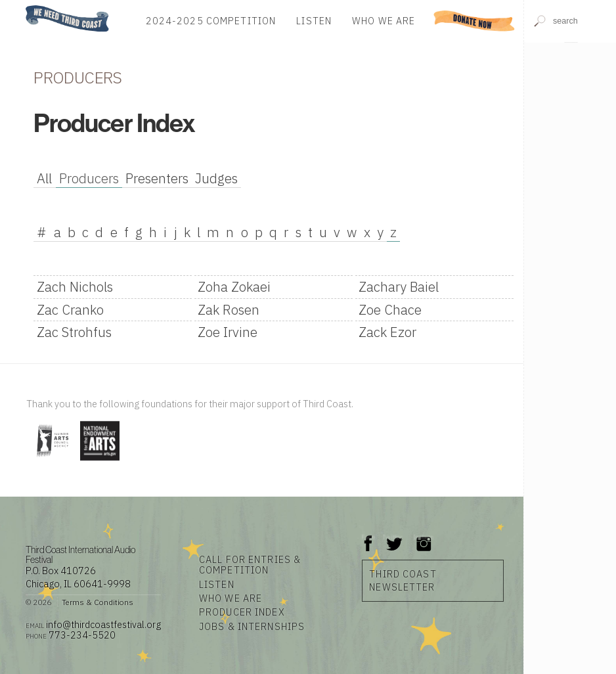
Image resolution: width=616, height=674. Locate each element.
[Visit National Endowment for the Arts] (100, 461)
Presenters (157, 178)
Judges (216, 178)
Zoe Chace (390, 310)
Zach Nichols (75, 287)
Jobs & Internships (252, 626)
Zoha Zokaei (234, 287)
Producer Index (242, 612)
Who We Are (384, 21)
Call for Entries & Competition (250, 565)
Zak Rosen (229, 310)
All (44, 178)
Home (22, 6)
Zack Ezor (387, 332)
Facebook (368, 537)
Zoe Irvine (228, 332)
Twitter (393, 537)
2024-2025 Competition (211, 21)
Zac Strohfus (74, 332)
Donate (474, 21)
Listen (314, 21)
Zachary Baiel (399, 287)
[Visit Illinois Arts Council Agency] (52, 461)
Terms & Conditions (98, 602)
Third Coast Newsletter (403, 580)
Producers (89, 178)
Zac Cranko (70, 310)
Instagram (424, 537)
